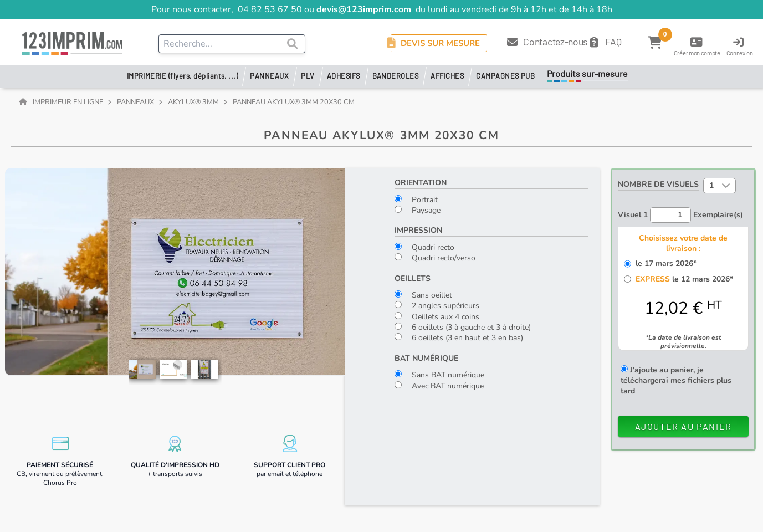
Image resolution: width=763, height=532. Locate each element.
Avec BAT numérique (439, 386)
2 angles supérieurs (437, 306)
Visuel (633, 215)
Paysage (418, 210)
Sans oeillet (423, 295)
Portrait (416, 200)
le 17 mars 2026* (664, 264)
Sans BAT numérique (439, 375)
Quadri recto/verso (435, 258)
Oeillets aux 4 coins (437, 317)
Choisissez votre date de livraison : (683, 243)
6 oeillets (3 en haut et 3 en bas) (459, 338)
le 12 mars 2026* (682, 279)
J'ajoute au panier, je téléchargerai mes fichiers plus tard (676, 381)
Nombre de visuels (658, 184)
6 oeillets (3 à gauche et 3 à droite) (463, 327)
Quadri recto (424, 247)
